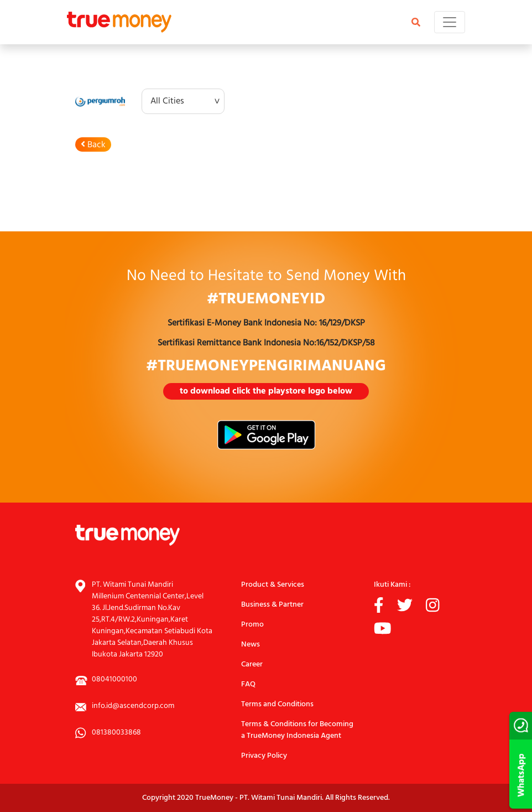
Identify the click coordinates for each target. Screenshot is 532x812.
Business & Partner (272, 605)
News (251, 645)
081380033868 (116, 733)
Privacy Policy (264, 756)
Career (252, 664)
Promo (252, 625)
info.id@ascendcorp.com (133, 706)
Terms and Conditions (277, 704)
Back (93, 145)
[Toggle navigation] (450, 22)
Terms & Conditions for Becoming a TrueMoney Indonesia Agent (297, 730)
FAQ (248, 684)
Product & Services (273, 585)
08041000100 (114, 679)
